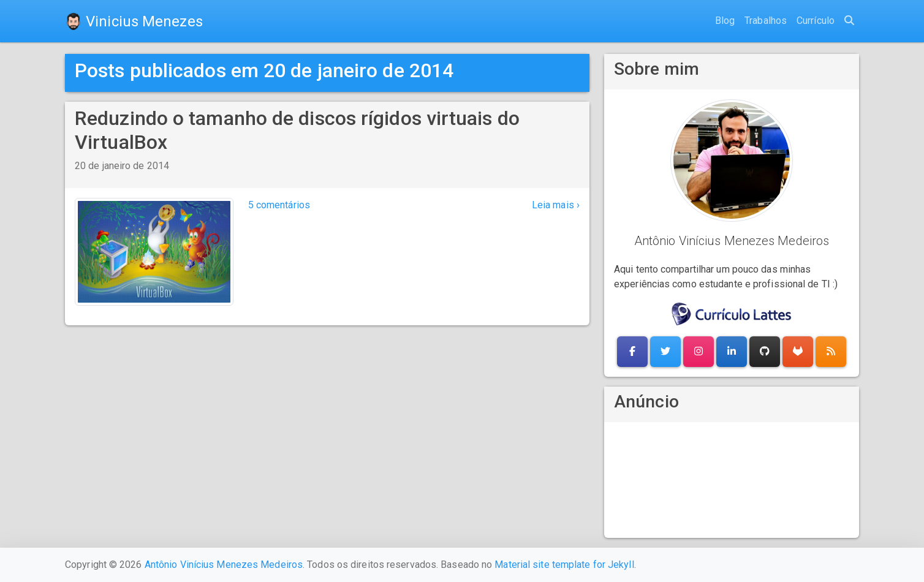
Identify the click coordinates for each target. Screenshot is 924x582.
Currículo (816, 21)
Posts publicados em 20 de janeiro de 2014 (264, 70)
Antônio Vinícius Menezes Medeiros (224, 565)
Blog (725, 21)
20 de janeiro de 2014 (122, 166)
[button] (632, 352)
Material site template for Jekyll (564, 565)
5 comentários (279, 205)
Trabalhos (766, 21)
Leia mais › (556, 205)
